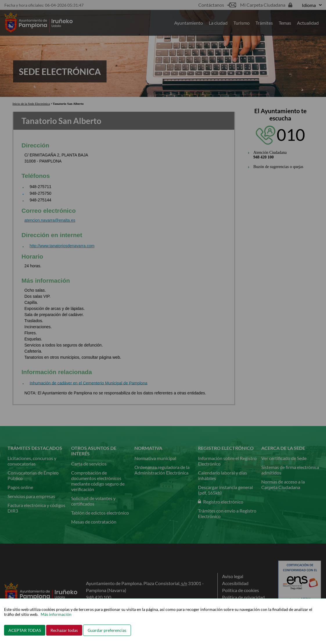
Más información (56, 614)
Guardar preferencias (107, 630)
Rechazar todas (64, 630)
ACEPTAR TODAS (25, 630)
